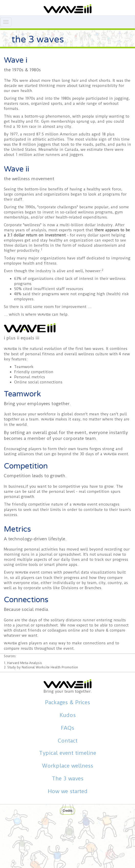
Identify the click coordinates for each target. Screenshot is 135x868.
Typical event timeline (67, 753)
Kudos (68, 715)
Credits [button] (67, 811)
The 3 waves (67, 779)
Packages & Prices (67, 702)
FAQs (67, 728)
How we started (68, 791)
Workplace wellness (68, 766)
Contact (68, 741)
